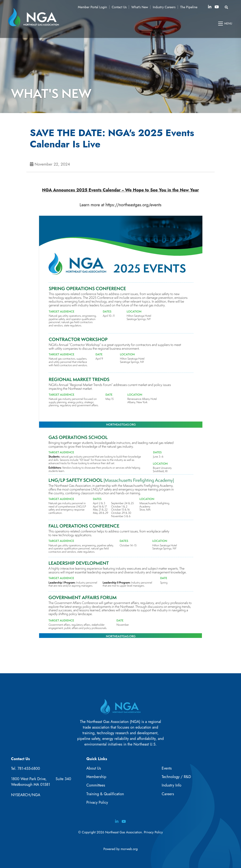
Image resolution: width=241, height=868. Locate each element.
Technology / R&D (176, 777)
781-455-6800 (29, 769)
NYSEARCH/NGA (26, 795)
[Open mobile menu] (225, 24)
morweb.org (129, 849)
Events (167, 768)
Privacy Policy (97, 802)
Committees (96, 785)
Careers (168, 794)
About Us (94, 768)
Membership (96, 777)
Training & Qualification (105, 794)
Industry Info (172, 785)
